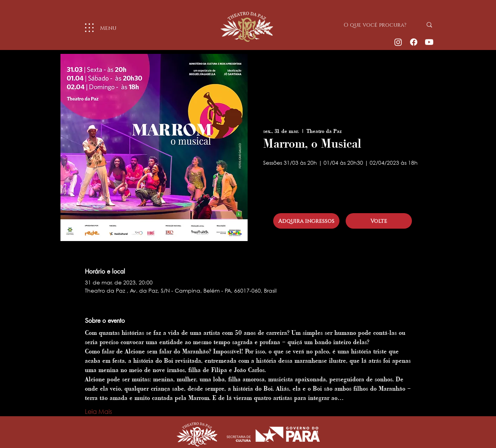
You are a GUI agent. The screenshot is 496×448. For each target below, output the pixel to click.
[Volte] (379, 221)
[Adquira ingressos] (306, 221)
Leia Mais (98, 411)
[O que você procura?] (377, 25)
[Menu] (97, 28)
